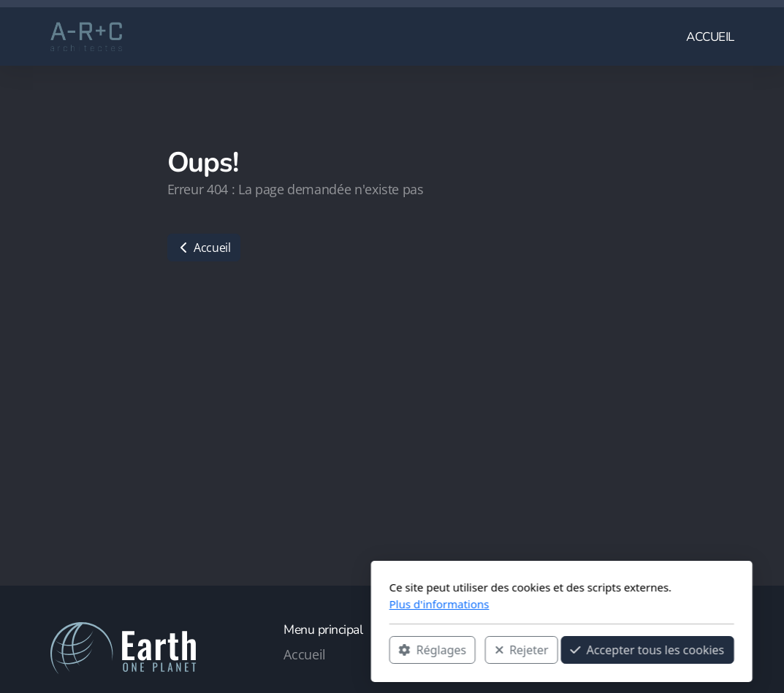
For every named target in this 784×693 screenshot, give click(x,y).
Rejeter (352, 650)
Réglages (263, 650)
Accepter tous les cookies (478, 650)
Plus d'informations (270, 604)
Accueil (204, 248)
